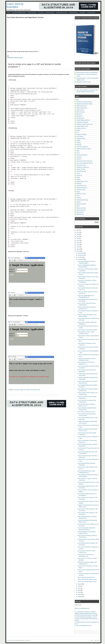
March (80, 594)
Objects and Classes (82, 188)
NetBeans (79, 184)
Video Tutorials (32, 13)
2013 (78, 249)
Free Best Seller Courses (19, 13)
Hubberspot (28, 640)
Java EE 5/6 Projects (82, 155)
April (79, 592)
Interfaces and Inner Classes (84, 149)
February (80, 596)
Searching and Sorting (82, 200)
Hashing (79, 143)
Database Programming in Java (84, 124)
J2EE (78, 151)
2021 (78, 232)
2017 (78, 241)
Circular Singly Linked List (83, 120)
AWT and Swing (81, 112)
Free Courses (80, 136)
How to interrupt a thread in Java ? (86, 577)
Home (9, 13)
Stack (78, 206)
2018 (78, 239)
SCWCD (79, 198)
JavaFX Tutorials (81, 169)
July (79, 586)
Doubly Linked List (81, 128)
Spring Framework (81, 204)
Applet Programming (82, 108)
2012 (78, 251)
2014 (78, 247)
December (81, 253)
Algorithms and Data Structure (84, 102)
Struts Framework (81, 210)
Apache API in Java (81, 106)
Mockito (78, 179)
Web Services (80, 214)
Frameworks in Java (62, 13)
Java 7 (78, 153)
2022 (78, 230)
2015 (78, 245)
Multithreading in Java (82, 181)
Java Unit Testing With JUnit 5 (84, 626)
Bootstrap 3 (79, 116)
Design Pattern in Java (82, 126)
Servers (78, 202)
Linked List (79, 175)
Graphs (78, 141)
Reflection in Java (81, 194)
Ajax (78, 100)
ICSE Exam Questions (82, 147)
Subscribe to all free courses (15, 58)
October (80, 257)
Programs (83, 13)
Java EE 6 (79, 157)
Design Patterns (73, 13)
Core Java (41, 13)
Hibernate (79, 145)
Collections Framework (82, 122)
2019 (78, 237)
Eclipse (78, 130)
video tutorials (80, 212)
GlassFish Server (81, 139)
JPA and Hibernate (81, 171)
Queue (78, 192)
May (79, 590)
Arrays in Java (80, 110)
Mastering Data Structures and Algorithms (87, 72)
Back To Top (97, 640)
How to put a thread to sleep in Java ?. (87, 582)
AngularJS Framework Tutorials (84, 104)
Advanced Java (50, 13)
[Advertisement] (37, 414)
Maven (78, 177)
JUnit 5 (78, 173)
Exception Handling (81, 134)
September (81, 259)
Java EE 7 (79, 159)
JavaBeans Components (83, 167)
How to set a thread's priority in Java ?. (88, 579)
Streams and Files (81, 208)
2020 (78, 234)
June (79, 588)
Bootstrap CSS (80, 118)
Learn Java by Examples (15, 5)
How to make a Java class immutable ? (88, 330)
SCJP (78, 196)
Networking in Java (81, 186)
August (80, 584)
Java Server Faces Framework (84, 161)
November (81, 255)
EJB (78, 132)
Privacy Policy (91, 13)
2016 (78, 243)
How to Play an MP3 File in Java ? (86, 412)
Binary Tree (79, 114)
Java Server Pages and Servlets (22, 390)
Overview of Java (81, 190)
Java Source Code (35, 390)
